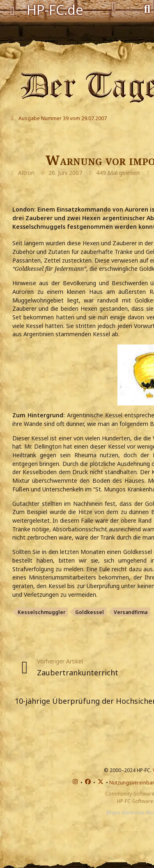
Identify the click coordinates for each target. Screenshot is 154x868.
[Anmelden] (114, 7)
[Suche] (147, 8)
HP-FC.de (55, 10)
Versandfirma (131, 612)
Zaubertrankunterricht (78, 673)
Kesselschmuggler (41, 612)
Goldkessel (90, 612)
